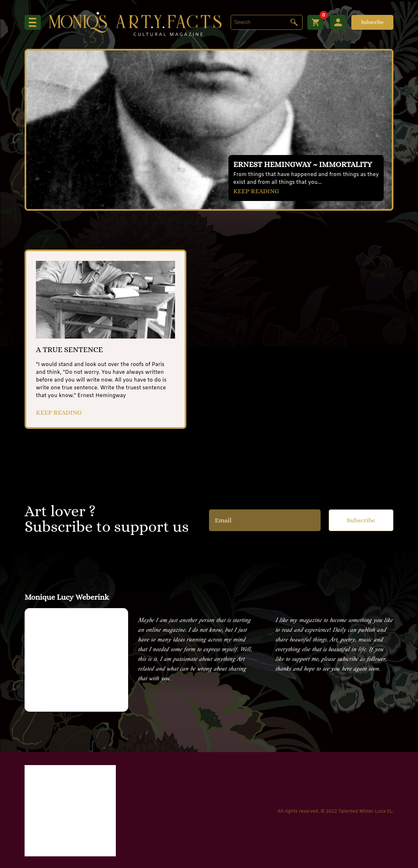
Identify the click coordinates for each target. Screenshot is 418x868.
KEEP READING (256, 191)
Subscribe (372, 22)
